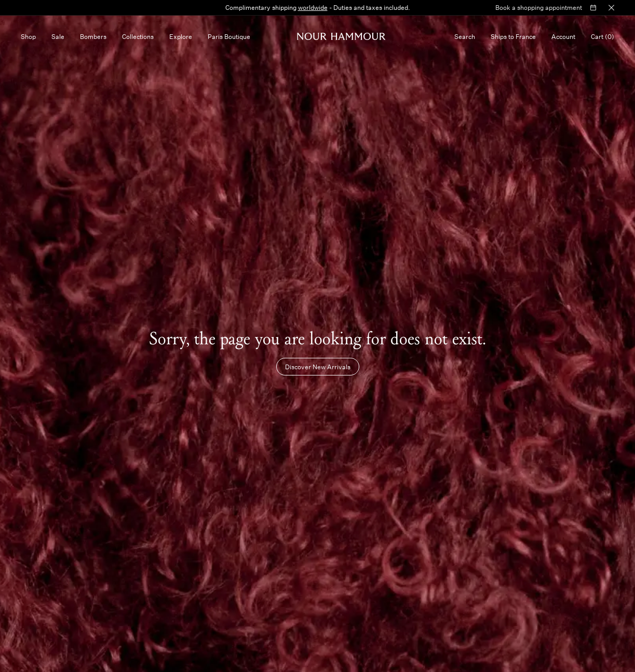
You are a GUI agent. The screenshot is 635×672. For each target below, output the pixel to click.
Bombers (93, 36)
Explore (181, 36)
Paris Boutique (229, 36)
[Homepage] (341, 36)
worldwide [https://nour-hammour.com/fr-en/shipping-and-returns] (313, 7)
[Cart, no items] (603, 36)
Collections (138, 36)
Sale (58, 36)
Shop (28, 36)
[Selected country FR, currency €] (513, 36)
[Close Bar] (611, 8)
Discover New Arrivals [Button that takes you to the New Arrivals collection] (318, 367)
